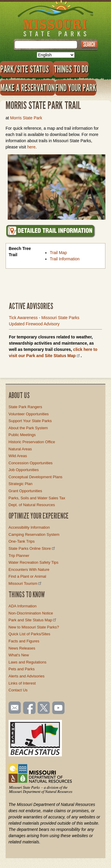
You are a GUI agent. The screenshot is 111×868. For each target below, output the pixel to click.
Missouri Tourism (25, 583)
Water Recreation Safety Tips (34, 562)
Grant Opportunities (25, 491)
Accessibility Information (29, 527)
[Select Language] (56, 55)
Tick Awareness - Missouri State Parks (44, 318)
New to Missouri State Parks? (34, 627)
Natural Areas (20, 449)
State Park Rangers (25, 407)
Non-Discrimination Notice (31, 613)
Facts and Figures (24, 641)
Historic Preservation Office (32, 442)
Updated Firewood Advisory (34, 324)
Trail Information (65, 259)
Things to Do (71, 69)
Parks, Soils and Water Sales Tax (37, 498)
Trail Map (58, 253)
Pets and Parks (22, 669)
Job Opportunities (24, 470)
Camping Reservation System (34, 534)
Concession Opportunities (31, 463)
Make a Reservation (28, 88)
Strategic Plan (21, 484)
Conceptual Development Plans (36, 477)
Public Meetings (22, 435)
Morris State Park (26, 118)
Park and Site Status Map (33, 620)
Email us (13, 708)
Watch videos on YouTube (59, 708)
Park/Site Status (27, 69)
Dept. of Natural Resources (32, 505)
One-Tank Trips (22, 541)
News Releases (22, 648)
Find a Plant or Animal (27, 576)
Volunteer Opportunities (29, 414)
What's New (19, 655)
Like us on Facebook (30, 708)
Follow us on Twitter (43, 708)
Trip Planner (19, 556)
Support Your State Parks (30, 421)
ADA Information (23, 606)
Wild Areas (18, 456)
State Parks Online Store (32, 548)
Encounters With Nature (29, 570)
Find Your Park (76, 88)
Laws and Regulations (28, 662)
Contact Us (18, 690)
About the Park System (28, 428)
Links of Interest (22, 683)
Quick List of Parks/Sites (29, 634)
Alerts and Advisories (26, 676)
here (31, 147)
